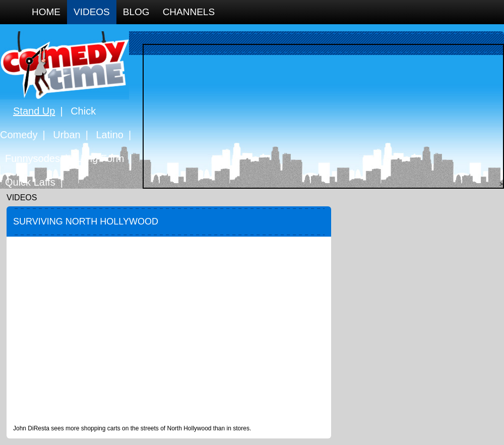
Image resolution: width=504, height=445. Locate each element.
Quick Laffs (30, 182)
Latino (110, 135)
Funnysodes (33, 158)
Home (46, 12)
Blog (136, 12)
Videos (92, 12)
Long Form (100, 158)
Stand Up (34, 111)
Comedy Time (65, 65)
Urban (67, 135)
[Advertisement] (321, 116)
